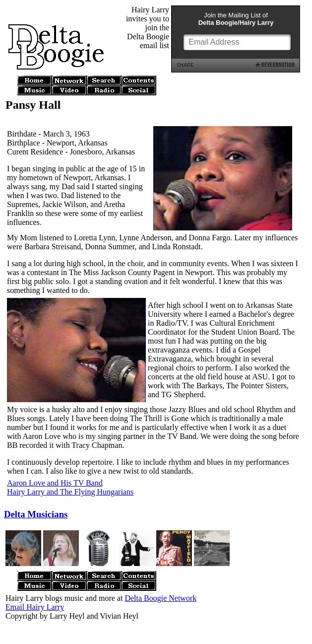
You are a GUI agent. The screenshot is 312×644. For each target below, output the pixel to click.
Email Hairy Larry (35, 607)
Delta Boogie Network (160, 598)
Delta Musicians (36, 514)
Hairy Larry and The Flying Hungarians (70, 492)
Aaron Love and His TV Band (55, 483)
